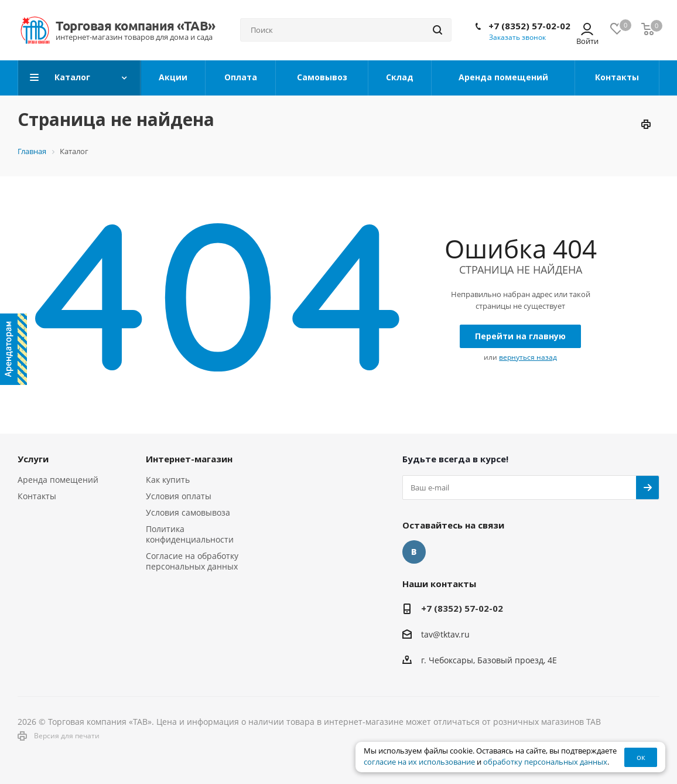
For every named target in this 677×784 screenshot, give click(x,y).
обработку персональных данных (545, 762)
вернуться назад (528, 357)
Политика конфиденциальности (190, 534)
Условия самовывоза (188, 512)
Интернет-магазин (189, 459)
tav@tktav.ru (445, 634)
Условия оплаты (179, 496)
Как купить (168, 480)
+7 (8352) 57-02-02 (529, 26)
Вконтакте (414, 552)
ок (641, 757)
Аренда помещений (58, 480)
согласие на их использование (419, 762)
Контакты (37, 496)
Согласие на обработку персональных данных (192, 561)
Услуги (33, 459)
